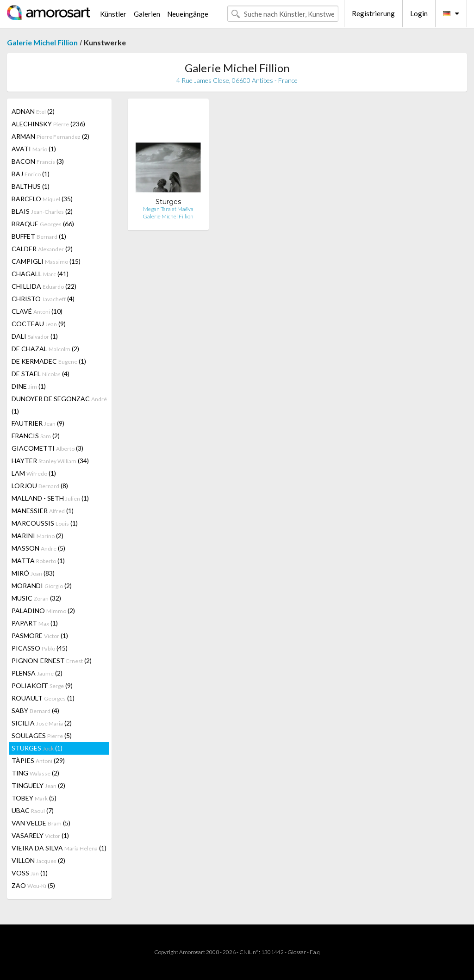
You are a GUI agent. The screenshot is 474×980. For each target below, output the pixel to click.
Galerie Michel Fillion (42, 42)
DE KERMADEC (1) (49, 361)
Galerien (147, 14)
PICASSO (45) (40, 648)
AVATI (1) (34, 149)
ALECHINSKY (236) (48, 124)
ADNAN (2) (33, 111)
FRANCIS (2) (36, 436)
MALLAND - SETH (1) (50, 498)
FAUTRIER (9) (38, 423)
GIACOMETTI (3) (47, 448)
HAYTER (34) (50, 461)
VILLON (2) (38, 860)
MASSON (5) (38, 548)
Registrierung (373, 13)
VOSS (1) (30, 873)
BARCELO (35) (42, 199)
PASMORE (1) (40, 636)
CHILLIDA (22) (44, 286)
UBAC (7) (33, 810)
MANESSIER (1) (43, 511)
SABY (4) (35, 710)
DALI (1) (35, 336)
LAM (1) (34, 473)
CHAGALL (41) (40, 274)
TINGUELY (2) (38, 785)
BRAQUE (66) (43, 224)
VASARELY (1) (40, 835)
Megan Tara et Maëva (168, 209)
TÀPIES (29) (38, 760)
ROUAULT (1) (43, 698)
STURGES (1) (37, 748)
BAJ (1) (31, 174)
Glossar (297, 952)
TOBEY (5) (34, 798)
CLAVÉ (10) (37, 311)
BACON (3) (38, 161)
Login (419, 13)
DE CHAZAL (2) (45, 349)
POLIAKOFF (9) (42, 685)
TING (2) (35, 773)
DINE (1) (29, 386)
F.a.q (315, 952)
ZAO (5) (33, 885)
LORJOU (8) (40, 486)
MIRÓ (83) (33, 573)
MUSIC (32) (36, 598)
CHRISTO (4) (43, 299)
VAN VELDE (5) (41, 823)
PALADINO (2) (43, 611)
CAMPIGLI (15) (46, 261)
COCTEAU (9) (39, 324)
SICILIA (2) (42, 723)
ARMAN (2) (50, 136)
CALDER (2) (42, 249)
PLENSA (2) (37, 673)
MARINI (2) (37, 536)
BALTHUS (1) (31, 186)
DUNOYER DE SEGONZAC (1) (59, 405)
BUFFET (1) (39, 236)
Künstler (113, 14)
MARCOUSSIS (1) (45, 523)
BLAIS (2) (42, 211)
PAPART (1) (35, 623)
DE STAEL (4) (41, 374)
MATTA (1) (38, 561)
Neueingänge (188, 14)
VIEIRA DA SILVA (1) (59, 848)
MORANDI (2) (42, 586)
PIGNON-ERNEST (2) (52, 661)
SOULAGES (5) (42, 735)
